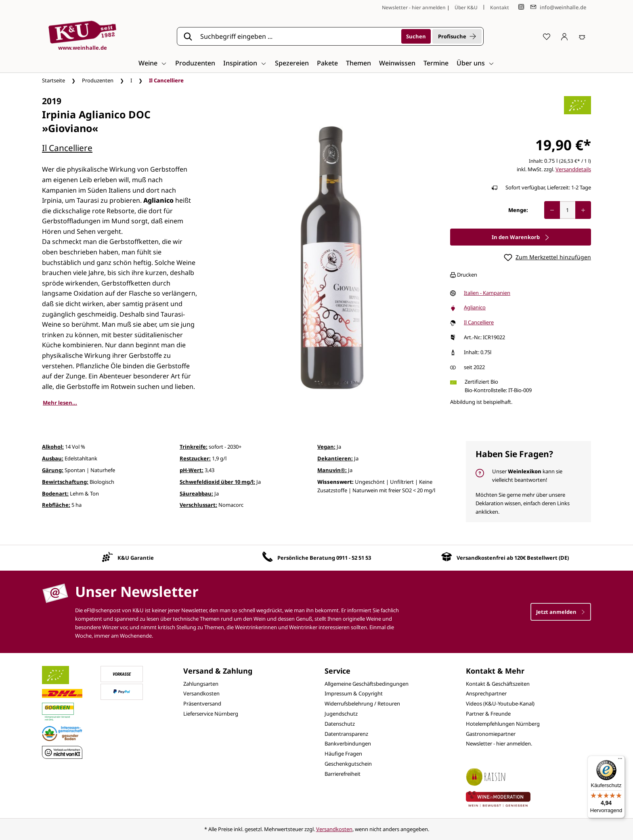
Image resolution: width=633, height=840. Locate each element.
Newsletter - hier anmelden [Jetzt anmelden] (414, 7)
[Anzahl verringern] (552, 210)
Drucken (464, 275)
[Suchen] (416, 36)
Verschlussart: (198, 505)
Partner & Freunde (488, 714)
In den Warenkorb (521, 237)
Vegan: (326, 447)
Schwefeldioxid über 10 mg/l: (217, 482)
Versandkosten (201, 693)
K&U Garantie (136, 558)
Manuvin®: (332, 470)
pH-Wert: (192, 470)
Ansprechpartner (486, 693)
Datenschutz (340, 724)
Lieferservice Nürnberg (211, 714)
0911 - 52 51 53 (354, 558)
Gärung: (53, 470)
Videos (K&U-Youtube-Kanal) (500, 703)
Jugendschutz (341, 714)
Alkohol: (53, 447)
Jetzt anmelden (561, 612)
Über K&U (466, 7)
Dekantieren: (335, 458)
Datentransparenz (346, 734)
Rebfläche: (56, 505)
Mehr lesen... (60, 403)
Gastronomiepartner (491, 734)
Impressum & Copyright (354, 693)
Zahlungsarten (201, 684)
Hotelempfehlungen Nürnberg (503, 724)
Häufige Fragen (343, 754)
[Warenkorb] (582, 36)
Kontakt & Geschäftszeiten (498, 684)
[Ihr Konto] (564, 36)
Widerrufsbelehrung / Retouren (362, 703)
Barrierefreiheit (343, 774)
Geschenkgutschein (348, 764)
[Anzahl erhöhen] (583, 210)
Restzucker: (195, 458)
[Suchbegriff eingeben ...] (298, 36)
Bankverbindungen (348, 743)
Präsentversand (202, 703)
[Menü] (620, 760)
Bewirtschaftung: (65, 482)
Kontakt (500, 7)
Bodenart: (55, 493)
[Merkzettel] (547, 36)
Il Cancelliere (67, 148)
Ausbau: (53, 458)
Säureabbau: (196, 493)
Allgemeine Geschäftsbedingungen (367, 684)
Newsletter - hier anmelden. (499, 743)
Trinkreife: (194, 447)
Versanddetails (573, 169)
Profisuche (457, 36)
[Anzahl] (568, 210)
